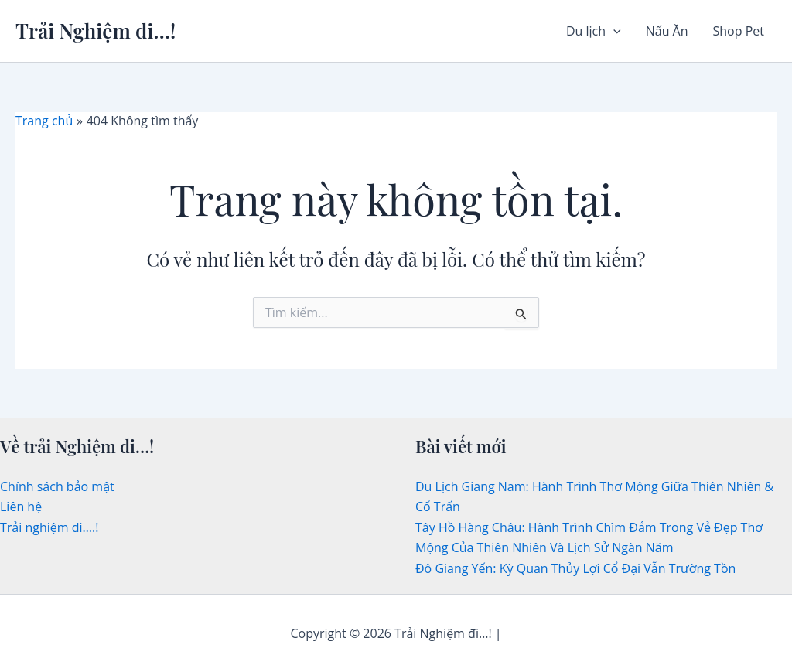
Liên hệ (21, 507)
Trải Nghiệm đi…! (96, 31)
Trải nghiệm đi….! (49, 527)
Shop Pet (739, 31)
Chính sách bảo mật (57, 486)
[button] (613, 31)
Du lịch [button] (594, 31)
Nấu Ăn (667, 31)
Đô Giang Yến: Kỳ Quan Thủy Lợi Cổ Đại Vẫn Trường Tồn (575, 568)
